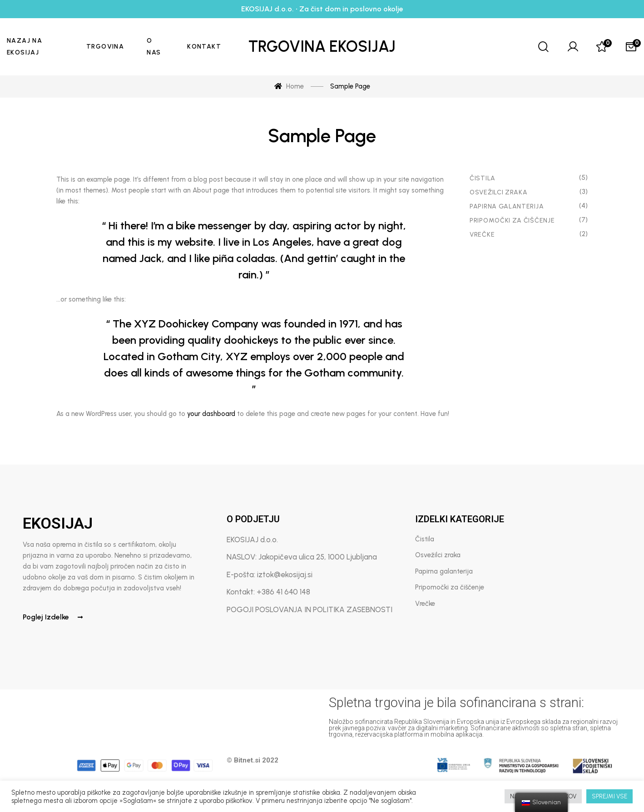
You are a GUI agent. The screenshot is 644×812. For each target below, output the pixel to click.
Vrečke (482, 235)
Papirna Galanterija (507, 206)
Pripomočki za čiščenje (512, 220)
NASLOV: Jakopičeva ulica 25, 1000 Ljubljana (302, 557)
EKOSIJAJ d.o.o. (252, 540)
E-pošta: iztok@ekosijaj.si (270, 574)
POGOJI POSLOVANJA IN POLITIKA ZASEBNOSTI (310, 609)
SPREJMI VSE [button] (609, 796)
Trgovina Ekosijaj (322, 47)
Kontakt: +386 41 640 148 (268, 592)
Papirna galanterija (444, 571)
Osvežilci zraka (499, 192)
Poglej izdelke (53, 617)
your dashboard (211, 414)
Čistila (483, 178)
